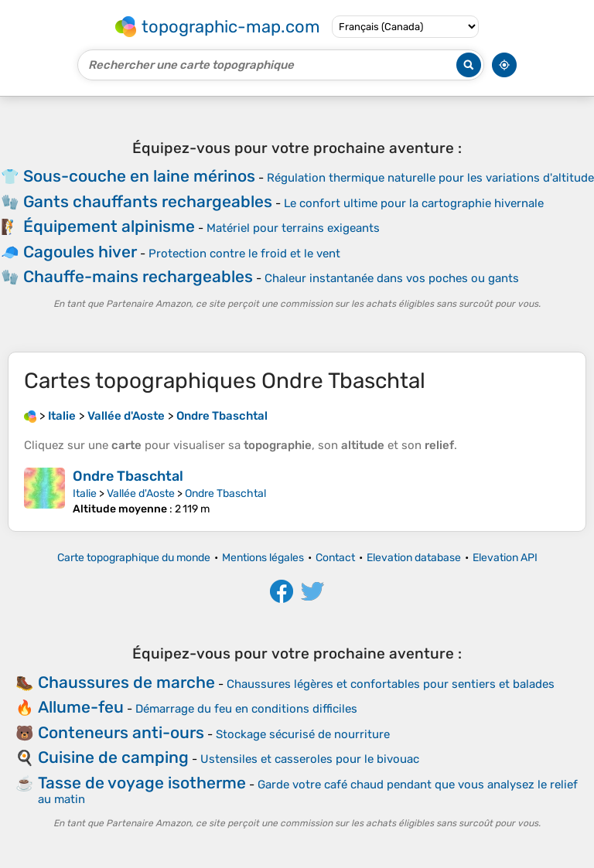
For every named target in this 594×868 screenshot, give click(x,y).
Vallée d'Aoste (141, 494)
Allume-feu (81, 707)
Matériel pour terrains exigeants (293, 228)
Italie (85, 494)
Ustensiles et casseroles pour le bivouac (310, 759)
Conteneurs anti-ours (121, 732)
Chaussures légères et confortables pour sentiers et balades (391, 684)
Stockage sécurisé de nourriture (303, 734)
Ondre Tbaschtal (128, 476)
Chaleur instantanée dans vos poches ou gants (392, 278)
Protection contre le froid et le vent (244, 254)
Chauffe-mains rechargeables (138, 276)
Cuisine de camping (113, 757)
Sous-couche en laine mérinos (139, 176)
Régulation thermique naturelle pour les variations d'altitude (430, 178)
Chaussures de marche (126, 682)
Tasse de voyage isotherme (142, 783)
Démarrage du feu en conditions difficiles (246, 709)
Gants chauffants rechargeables (148, 201)
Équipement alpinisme (109, 226)
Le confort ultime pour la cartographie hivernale (414, 203)
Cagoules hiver (80, 252)
